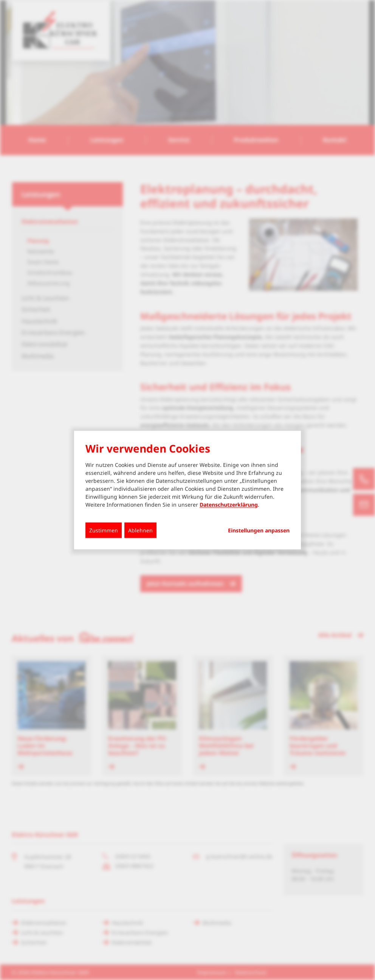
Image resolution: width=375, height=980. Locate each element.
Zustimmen (104, 530)
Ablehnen (140, 530)
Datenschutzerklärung (229, 504)
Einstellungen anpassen (259, 530)
